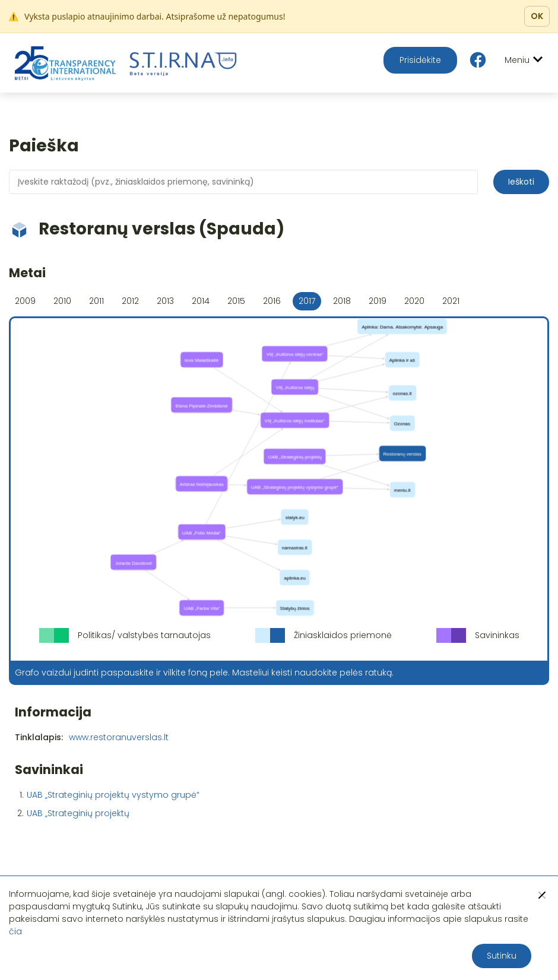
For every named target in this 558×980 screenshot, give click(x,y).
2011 (96, 301)
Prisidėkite (420, 60)
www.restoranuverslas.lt (119, 737)
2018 (342, 301)
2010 (62, 301)
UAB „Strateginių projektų (78, 813)
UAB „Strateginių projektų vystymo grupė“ (113, 795)
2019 (378, 301)
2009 (25, 301)
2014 (201, 301)
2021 (451, 301)
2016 (272, 301)
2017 (307, 301)
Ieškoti (521, 182)
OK (537, 16)
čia (15, 931)
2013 (165, 301)
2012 (130, 301)
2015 (236, 301)
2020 (414, 301)
